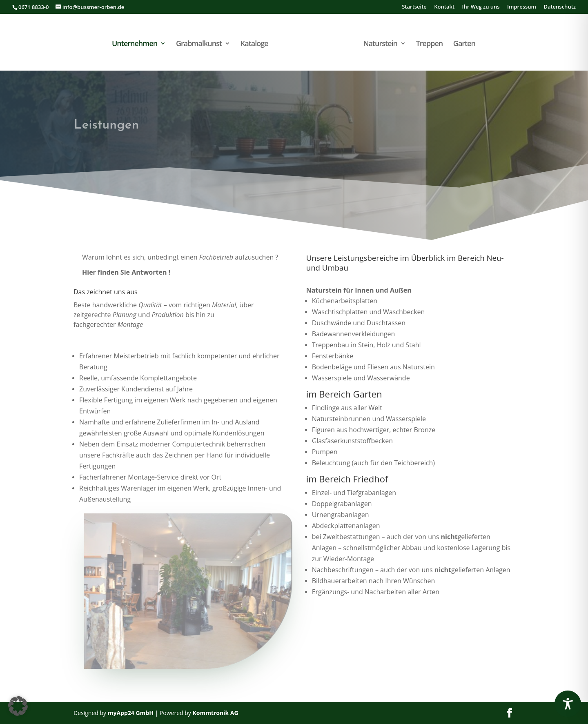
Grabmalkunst (199, 44)
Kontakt (444, 7)
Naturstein (380, 44)
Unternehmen (135, 44)
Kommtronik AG (215, 713)
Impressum (522, 7)
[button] (18, 706)
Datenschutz (560, 7)
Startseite (414, 7)
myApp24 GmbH (131, 713)
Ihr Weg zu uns (481, 7)
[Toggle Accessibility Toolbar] (568, 704)
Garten (464, 44)
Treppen (430, 44)
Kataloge (254, 44)
